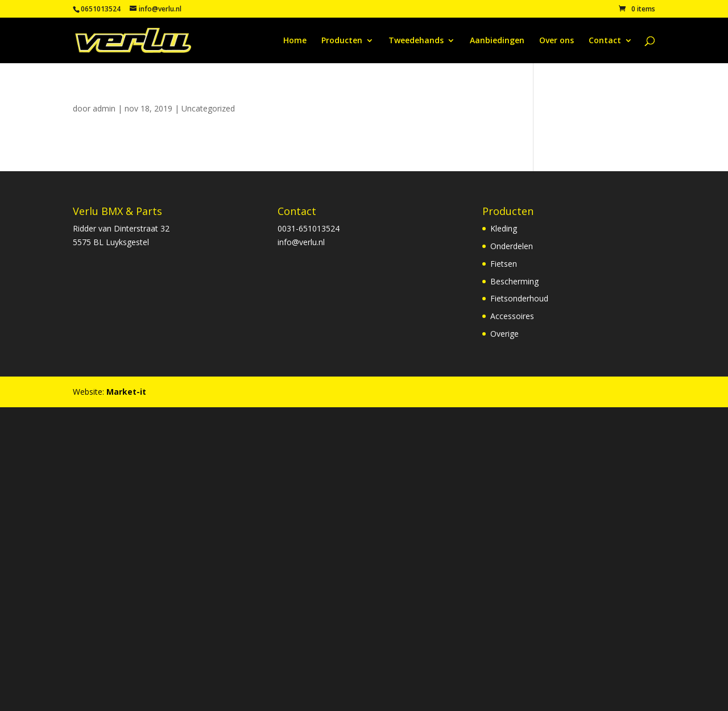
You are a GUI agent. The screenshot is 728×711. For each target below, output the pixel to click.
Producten (342, 41)
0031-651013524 (309, 228)
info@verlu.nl (301, 242)
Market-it (126, 392)
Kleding (504, 228)
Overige (504, 334)
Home (295, 41)
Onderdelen (512, 246)
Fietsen (504, 264)
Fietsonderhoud (519, 298)
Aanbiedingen (497, 41)
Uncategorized (208, 108)
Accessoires (512, 316)
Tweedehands (416, 41)
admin (104, 108)
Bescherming (514, 281)
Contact (605, 41)
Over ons (557, 41)
